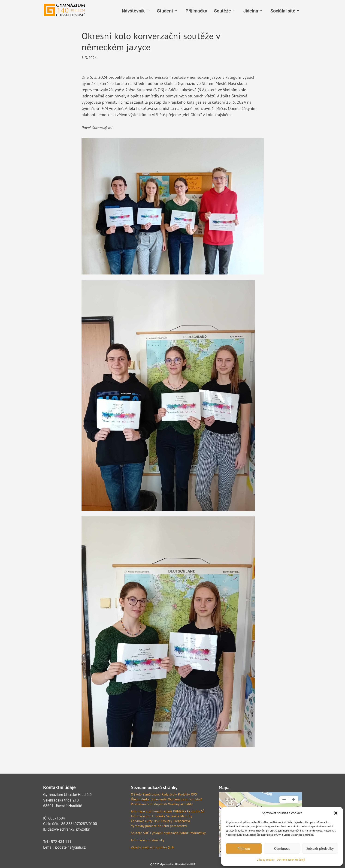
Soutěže (224, 11)
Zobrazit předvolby (320, 848)
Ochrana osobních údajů (291, 860)
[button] (336, 813)
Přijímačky (196, 11)
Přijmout (244, 848)
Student (167, 11)
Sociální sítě (285, 11)
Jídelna (253, 11)
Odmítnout (282, 848)
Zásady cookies (266, 860)
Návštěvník (135, 11)
